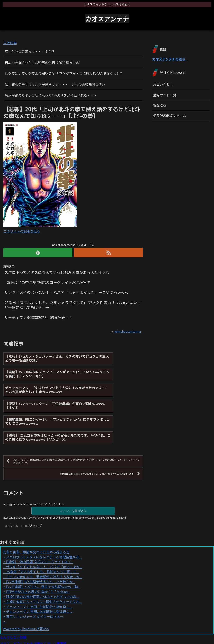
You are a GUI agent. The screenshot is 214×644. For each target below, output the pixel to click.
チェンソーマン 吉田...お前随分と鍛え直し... (39, 575)
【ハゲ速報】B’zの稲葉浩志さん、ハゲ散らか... (41, 550)
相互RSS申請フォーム (169, 116)
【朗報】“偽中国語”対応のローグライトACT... (39, 530)
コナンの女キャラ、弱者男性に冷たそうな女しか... (44, 545)
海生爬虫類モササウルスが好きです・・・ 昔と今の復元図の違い (55, 84)
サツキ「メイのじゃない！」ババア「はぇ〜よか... (44, 535)
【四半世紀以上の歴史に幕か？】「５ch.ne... (38, 560)
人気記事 (10, 43)
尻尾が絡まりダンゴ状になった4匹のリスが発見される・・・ (51, 95)
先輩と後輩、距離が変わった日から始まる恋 (36, 521)
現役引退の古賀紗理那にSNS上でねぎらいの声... (42, 565)
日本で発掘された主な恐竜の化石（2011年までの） (44, 62)
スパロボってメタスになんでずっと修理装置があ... (44, 526)
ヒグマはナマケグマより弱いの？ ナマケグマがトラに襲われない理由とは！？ (64, 73)
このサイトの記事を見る (22, 231)
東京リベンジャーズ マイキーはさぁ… (35, 585)
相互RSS (159, 105)
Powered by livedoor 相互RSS (26, 597)
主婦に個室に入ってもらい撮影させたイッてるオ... (44, 570)
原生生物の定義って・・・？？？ (30, 51)
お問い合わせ (163, 84)
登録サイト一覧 (165, 95)
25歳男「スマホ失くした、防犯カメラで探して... (43, 540)
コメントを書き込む (73, 479)
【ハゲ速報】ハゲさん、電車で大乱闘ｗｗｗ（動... (43, 555)
